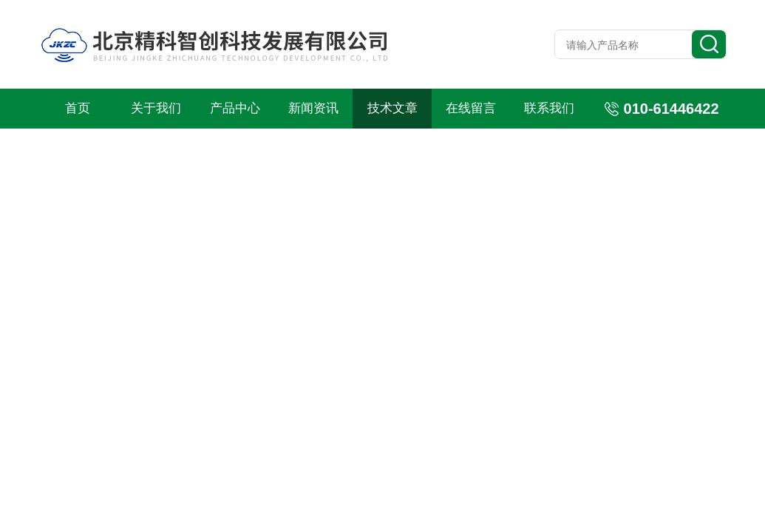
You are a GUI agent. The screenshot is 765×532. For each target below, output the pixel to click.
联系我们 (549, 108)
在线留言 (471, 108)
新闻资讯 (313, 108)
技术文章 (392, 108)
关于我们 (156, 108)
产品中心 (235, 108)
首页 (78, 108)
